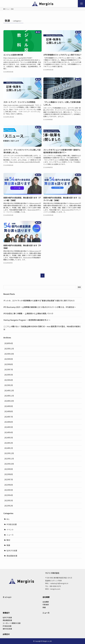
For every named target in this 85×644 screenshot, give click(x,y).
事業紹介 (6, 613)
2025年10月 (9, 354)
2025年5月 (9, 375)
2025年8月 (9, 364)
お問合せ (6, 634)
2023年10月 (9, 464)
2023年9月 (9, 469)
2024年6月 (9, 422)
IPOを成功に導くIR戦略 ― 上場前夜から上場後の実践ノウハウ (28, 313)
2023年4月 (9, 495)
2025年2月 (9, 385)
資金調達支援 (12, 556)
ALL (8, 519)
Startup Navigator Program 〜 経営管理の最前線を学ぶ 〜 (27, 320)
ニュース (10, 535)
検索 (79, 287)
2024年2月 (9, 443)
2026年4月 (9, 343)
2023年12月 (9, 453)
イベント (10, 530)
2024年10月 (9, 401)
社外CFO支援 (12, 551)
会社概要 (46, 597)
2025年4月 (9, 380)
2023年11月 (9, 459)
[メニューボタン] (81, 4)
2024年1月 (9, 448)
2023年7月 (9, 479)
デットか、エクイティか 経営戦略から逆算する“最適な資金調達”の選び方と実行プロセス (39, 301)
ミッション (7, 597)
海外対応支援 (7, 629)
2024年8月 (9, 411)
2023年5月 (9, 490)
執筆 (8, 545)
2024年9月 (9, 406)
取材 (8, 540)
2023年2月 (9, 506)
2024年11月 (9, 396)
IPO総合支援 (12, 524)
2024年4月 (9, 432)
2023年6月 (9, 485)
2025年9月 (9, 359)
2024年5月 (9, 427)
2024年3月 (9, 438)
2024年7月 (9, 417)
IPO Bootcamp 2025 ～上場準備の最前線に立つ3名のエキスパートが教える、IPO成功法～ (40, 307)
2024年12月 (9, 390)
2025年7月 (9, 369)
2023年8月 (9, 474)
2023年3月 (9, 500)
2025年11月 (9, 349)
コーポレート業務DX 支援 (12, 623)
